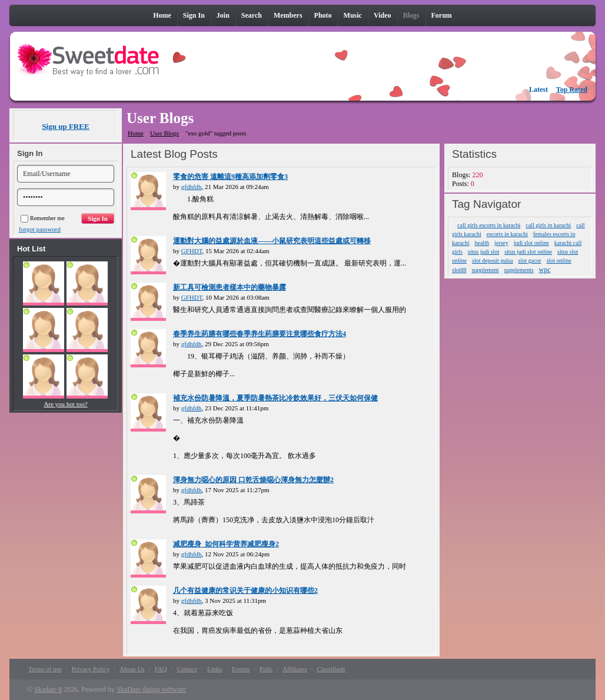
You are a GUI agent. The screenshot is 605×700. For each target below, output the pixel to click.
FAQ (161, 669)
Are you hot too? (65, 404)
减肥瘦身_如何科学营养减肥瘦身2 (226, 544)
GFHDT (192, 251)
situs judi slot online (528, 252)
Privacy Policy (91, 669)
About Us (132, 669)
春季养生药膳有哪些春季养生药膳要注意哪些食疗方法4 (260, 334)
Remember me (43, 218)
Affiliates (295, 669)
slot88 (459, 270)
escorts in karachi (507, 234)
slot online (559, 261)
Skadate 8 (48, 689)
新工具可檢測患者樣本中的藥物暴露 (230, 287)
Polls (266, 669)
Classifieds (331, 669)
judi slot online (531, 243)
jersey (501, 243)
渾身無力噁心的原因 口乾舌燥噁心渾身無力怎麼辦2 (253, 480)
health (481, 243)
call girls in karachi (548, 225)
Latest (538, 89)
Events (241, 669)
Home (136, 133)
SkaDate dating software (151, 689)
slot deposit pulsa (492, 261)
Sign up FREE (65, 126)
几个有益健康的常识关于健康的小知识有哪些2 (245, 590)
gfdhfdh (192, 187)
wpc (545, 270)
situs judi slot (483, 252)
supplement (486, 270)
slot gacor (530, 261)
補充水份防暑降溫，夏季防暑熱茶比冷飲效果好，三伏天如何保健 (275, 398)
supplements (519, 270)
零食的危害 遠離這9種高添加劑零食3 (230, 177)
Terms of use (45, 669)
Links (215, 669)
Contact (187, 669)
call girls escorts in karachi (489, 225)
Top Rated (572, 89)
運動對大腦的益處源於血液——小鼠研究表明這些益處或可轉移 (272, 241)
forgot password (40, 229)
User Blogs (164, 133)
